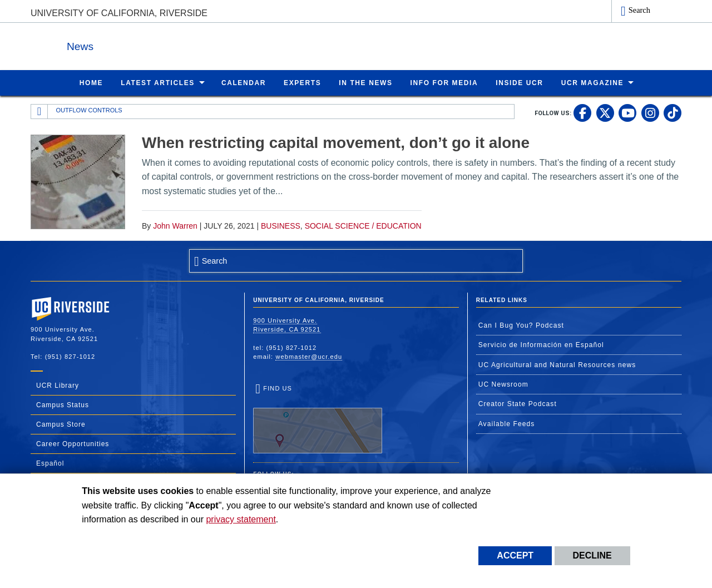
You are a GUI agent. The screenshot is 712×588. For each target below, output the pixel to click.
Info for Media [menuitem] (444, 82)
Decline (592, 555)
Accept (515, 555)
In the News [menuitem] (365, 82)
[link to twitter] (605, 112)
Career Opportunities (73, 443)
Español (50, 463)
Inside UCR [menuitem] (519, 82)
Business (281, 225)
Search (639, 10)
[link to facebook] (582, 112)
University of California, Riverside (119, 13)
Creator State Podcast (518, 403)
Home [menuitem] (91, 82)
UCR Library (58, 385)
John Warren (175, 225)
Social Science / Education (363, 225)
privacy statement (241, 519)
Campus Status (63, 404)
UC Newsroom (503, 384)
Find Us (318, 419)
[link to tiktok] (673, 112)
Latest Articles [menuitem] (158, 82)
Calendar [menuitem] (244, 82)
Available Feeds (507, 423)
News (152, 44)
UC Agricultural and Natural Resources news (557, 364)
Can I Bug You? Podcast (521, 325)
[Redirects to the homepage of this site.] (39, 111)
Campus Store (61, 424)
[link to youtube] (627, 112)
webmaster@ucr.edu (309, 356)
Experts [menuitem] (302, 82)
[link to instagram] (650, 112)
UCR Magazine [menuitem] (593, 82)
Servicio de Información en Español (541, 344)
